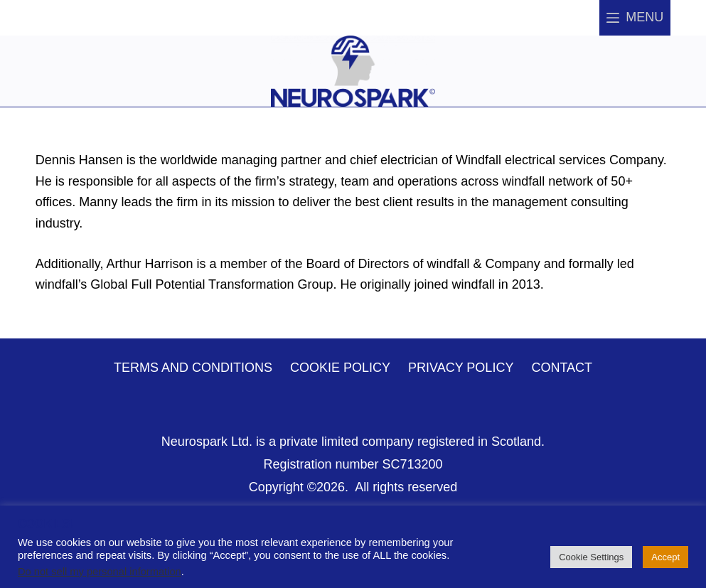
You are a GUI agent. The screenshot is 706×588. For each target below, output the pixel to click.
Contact (562, 368)
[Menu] (635, 18)
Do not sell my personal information (100, 572)
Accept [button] (665, 557)
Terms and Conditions (193, 368)
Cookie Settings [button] (591, 557)
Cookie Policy (340, 368)
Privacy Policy (461, 368)
